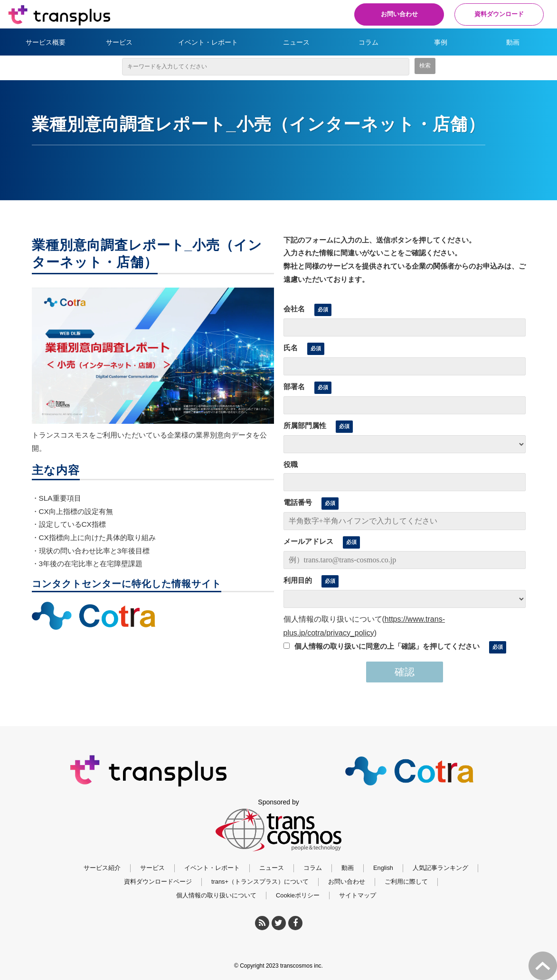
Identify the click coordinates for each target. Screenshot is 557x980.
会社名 (294, 309)
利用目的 (298, 580)
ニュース (296, 42)
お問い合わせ (393, 14)
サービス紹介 (102, 868)
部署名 (294, 387)
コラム (368, 42)
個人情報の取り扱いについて (216, 895)
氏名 (291, 348)
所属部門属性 (305, 425)
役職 (291, 464)
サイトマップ (358, 895)
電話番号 (298, 502)
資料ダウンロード (497, 14)
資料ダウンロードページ (158, 882)
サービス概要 (46, 42)
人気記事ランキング (440, 868)
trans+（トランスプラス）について (260, 882)
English (383, 868)
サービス (119, 42)
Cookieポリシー (298, 895)
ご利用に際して (406, 882)
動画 (513, 42)
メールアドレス (308, 541)
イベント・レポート (208, 42)
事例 (441, 42)
